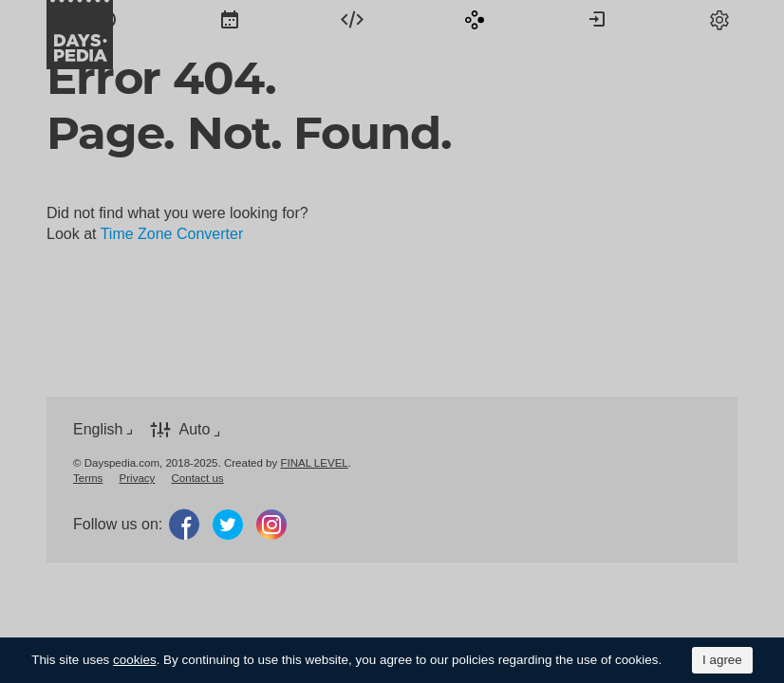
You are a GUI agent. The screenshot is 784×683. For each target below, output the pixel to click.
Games (475, 19)
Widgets (352, 19)
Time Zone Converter (172, 234)
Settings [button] (719, 19)
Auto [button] (194, 429)
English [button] (98, 429)
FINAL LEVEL (314, 463)
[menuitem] (107, 19)
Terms (88, 478)
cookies (135, 660)
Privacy (138, 478)
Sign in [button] (597, 19)
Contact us (198, 478)
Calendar (230, 19)
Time (107, 19)
